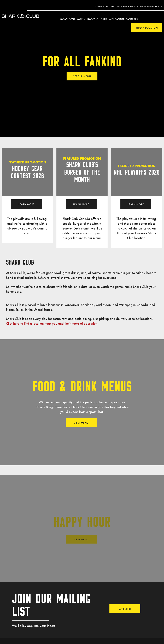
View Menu (81, 423)
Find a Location (147, 28)
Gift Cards (117, 19)
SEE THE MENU (82, 76)
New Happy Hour (151, 7)
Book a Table (97, 19)
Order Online (105, 7)
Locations (68, 19)
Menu (81, 19)
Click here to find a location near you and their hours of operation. (52, 323)
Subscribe (125, 609)
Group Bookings (127, 7)
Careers (132, 19)
